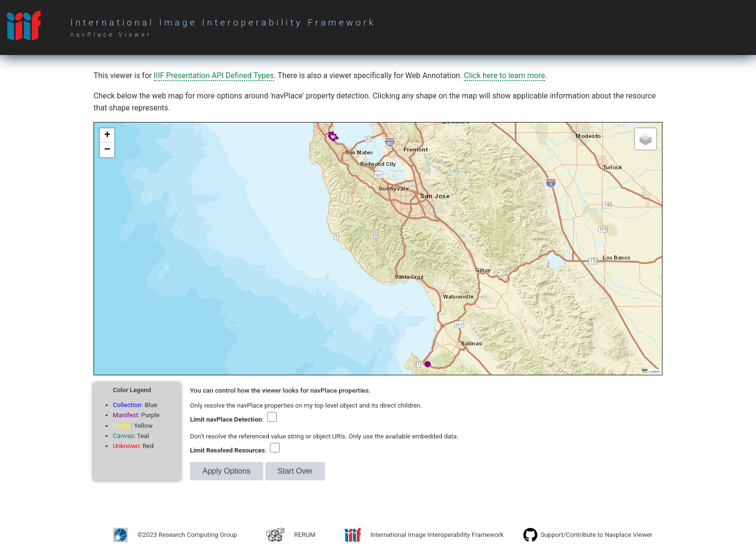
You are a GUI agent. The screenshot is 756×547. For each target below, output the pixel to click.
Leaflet (651, 372)
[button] (107, 136)
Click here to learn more (504, 75)
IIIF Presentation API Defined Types (214, 75)
